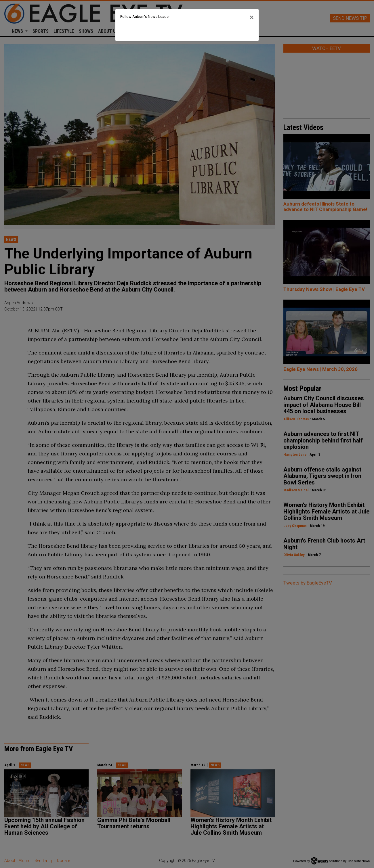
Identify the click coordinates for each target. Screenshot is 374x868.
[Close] (252, 18)
